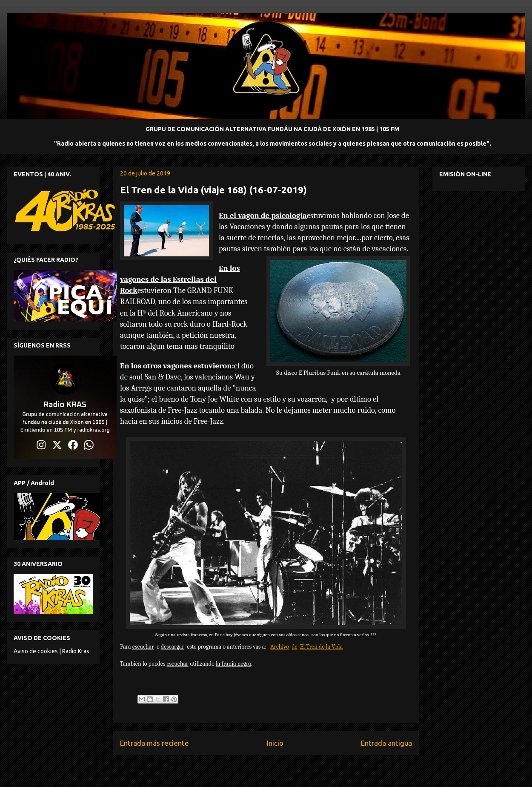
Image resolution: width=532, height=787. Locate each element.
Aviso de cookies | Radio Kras (51, 651)
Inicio (275, 743)
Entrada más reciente (154, 743)
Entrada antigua (386, 743)
